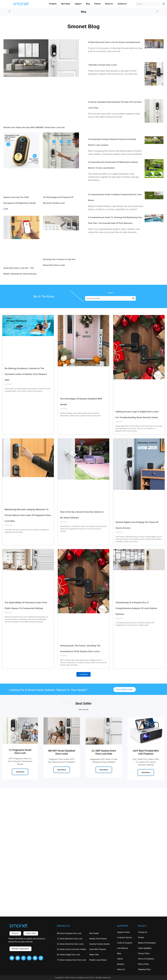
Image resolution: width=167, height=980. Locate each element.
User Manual (122, 948)
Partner (97, 4)
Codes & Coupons (125, 943)
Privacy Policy (144, 953)
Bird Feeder (94, 933)
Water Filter (94, 955)
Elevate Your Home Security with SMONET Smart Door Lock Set (39, 128)
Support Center (123, 932)
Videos (120, 959)
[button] (10, 12)
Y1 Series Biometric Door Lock (70, 939)
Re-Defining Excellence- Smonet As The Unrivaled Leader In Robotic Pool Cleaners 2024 (26, 375)
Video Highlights (145, 948)
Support (78, 4)
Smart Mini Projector (98, 949)
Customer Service (124, 938)
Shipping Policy (144, 969)
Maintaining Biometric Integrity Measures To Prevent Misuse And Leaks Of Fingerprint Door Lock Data (28, 516)
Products (53, 4)
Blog (88, 4)
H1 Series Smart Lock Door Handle (71, 949)
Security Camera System (100, 944)
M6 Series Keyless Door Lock (69, 933)
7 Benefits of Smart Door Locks (104, 66)
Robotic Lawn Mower (98, 960)
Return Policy (144, 964)
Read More (20, 773)
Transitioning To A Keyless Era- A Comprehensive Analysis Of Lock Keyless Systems (136, 609)
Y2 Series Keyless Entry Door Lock (71, 960)
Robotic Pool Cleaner (98, 939)
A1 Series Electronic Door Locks (70, 944)
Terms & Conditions (146, 959)
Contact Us (122, 4)
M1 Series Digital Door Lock (68, 955)
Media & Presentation (147, 943)
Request (121, 964)
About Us (109, 4)
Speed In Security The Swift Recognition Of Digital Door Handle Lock (21, 203)
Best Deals (66, 4)
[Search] (164, 4)
